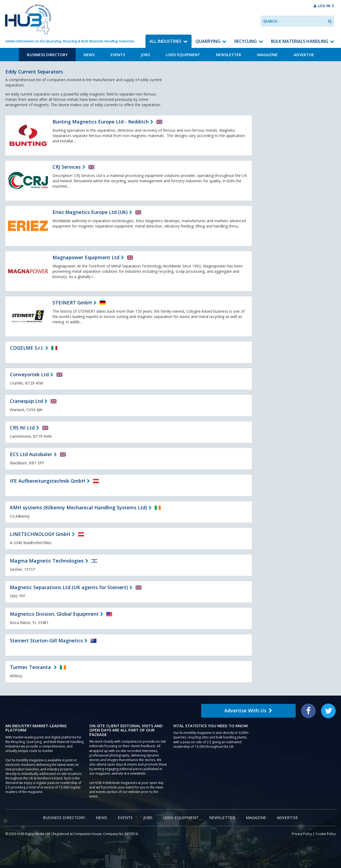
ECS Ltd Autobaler (31, 454)
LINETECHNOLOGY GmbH (40, 534)
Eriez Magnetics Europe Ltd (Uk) (90, 212)
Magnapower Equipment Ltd (86, 257)
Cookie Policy (326, 834)
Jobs (145, 55)
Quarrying (208, 41)
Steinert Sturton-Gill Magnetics (46, 640)
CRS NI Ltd (22, 428)
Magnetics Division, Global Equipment (54, 614)
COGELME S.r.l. (27, 348)
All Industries (165, 41)
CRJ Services (67, 167)
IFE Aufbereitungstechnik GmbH (48, 481)
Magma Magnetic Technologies (47, 561)
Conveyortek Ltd (29, 374)
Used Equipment (183, 55)
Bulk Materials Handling (300, 41)
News (89, 55)
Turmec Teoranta (31, 667)
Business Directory (47, 55)
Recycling (246, 41)
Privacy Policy (302, 834)
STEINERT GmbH (72, 303)
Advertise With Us (248, 710)
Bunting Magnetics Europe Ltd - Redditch (101, 122)
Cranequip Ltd (26, 401)
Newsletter (229, 55)
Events (118, 55)
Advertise (304, 55)
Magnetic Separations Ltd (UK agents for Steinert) (69, 587)
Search (270, 21)
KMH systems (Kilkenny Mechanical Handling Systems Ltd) (78, 507)
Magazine (267, 55)
